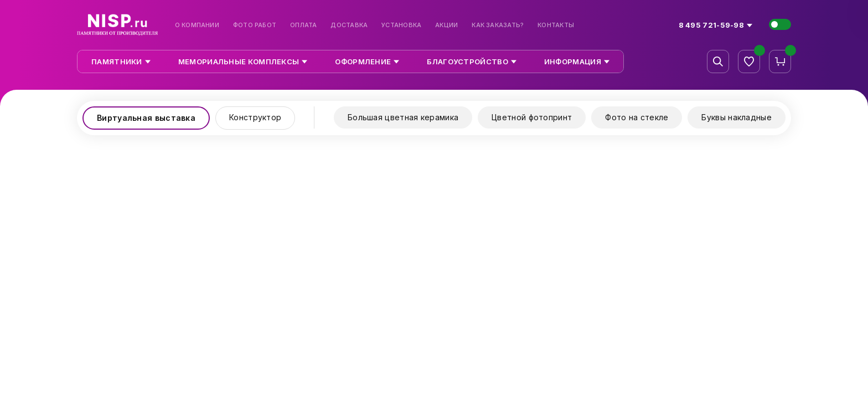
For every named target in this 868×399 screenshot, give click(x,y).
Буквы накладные (737, 117)
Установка (401, 25)
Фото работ (255, 25)
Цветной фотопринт (532, 117)
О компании (197, 25)
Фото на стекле (637, 117)
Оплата (303, 25)
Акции (446, 25)
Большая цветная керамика (403, 117)
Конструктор (255, 117)
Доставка (349, 25)
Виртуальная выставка (146, 118)
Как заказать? (498, 25)
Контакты (556, 25)
